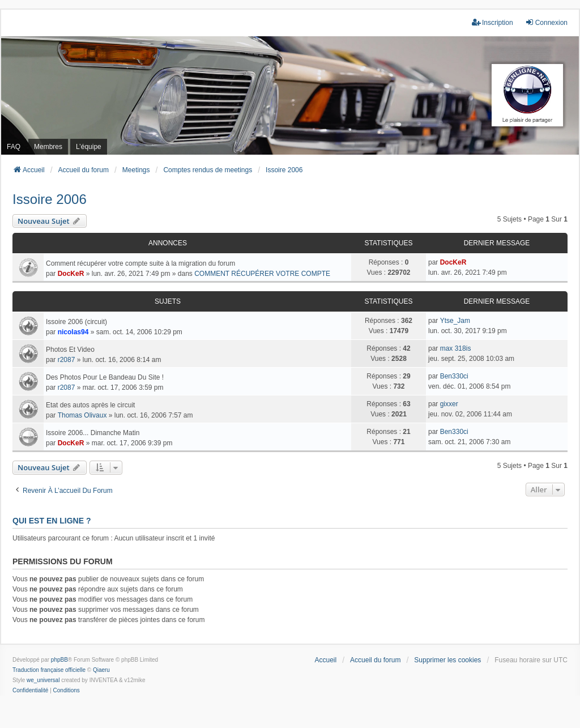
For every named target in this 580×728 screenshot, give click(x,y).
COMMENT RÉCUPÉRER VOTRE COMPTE (262, 274)
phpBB (59, 660)
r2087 (67, 360)
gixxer (449, 404)
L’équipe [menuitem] (89, 147)
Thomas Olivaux (82, 415)
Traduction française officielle (49, 670)
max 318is (456, 348)
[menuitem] (30, 691)
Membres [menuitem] (48, 147)
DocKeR (71, 274)
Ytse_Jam (455, 321)
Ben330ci (454, 376)
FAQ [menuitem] (14, 147)
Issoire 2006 (50, 199)
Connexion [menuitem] (546, 22)
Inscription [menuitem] (492, 22)
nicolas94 (73, 332)
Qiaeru (101, 670)
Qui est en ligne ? (52, 521)
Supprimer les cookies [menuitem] (447, 660)
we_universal (43, 680)
